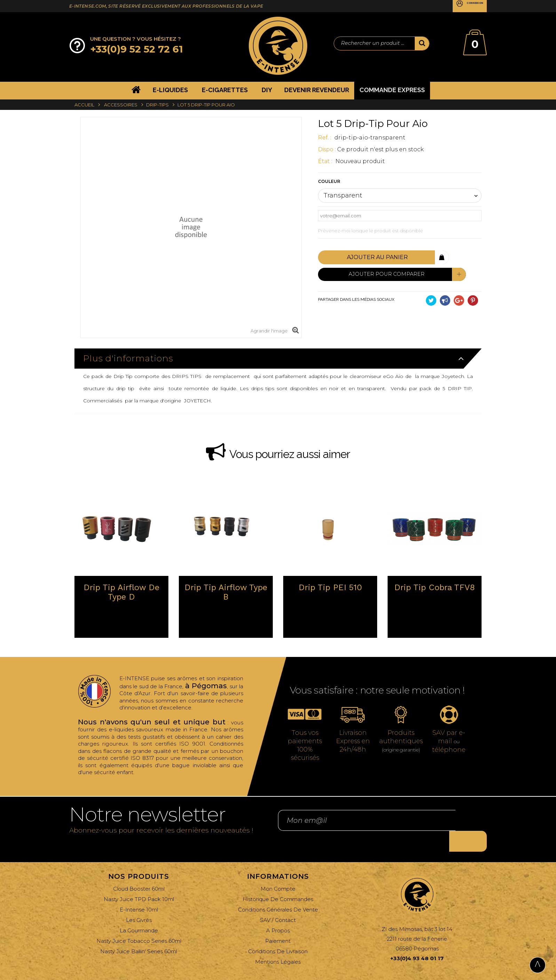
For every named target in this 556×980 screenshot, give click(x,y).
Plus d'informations (128, 358)
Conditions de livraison (278, 934)
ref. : (325, 138)
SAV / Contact (278, 903)
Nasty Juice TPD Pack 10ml (139, 882)
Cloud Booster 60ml (139, 871)
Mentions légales (278, 944)
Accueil (84, 105)
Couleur (330, 181)
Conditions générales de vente (278, 892)
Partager (445, 299)
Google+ (459, 299)
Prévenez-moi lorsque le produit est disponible (371, 231)
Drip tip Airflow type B (226, 592)
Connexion (466, 6)
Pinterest (473, 299)
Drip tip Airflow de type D (121, 592)
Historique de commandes (278, 882)
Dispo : (327, 149)
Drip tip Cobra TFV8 (435, 588)
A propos (278, 913)
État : (326, 161)
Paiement (278, 923)
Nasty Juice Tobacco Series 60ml (139, 923)
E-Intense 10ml (139, 892)
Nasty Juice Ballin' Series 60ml (139, 934)
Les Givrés (139, 903)
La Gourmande (139, 913)
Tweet (431, 299)
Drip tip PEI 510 (330, 588)
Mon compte (278, 871)
